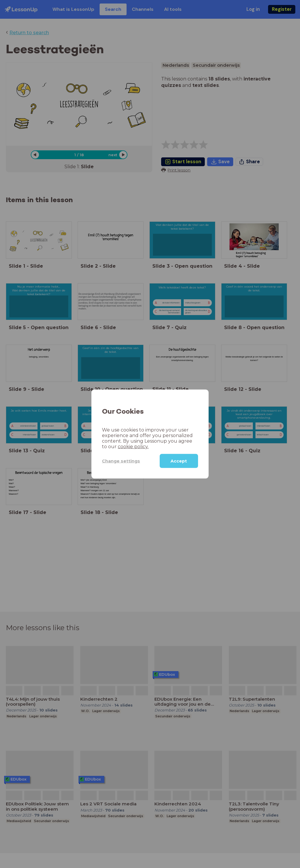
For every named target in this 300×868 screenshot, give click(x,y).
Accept (179, 461)
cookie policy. (133, 447)
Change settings (121, 461)
